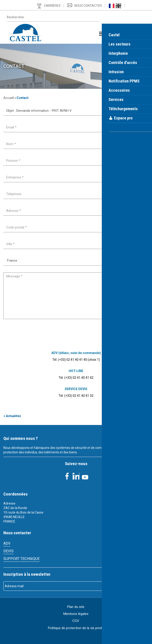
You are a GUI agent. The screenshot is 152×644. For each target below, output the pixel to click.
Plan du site (76, 607)
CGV (76, 621)
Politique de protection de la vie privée (76, 628)
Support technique (21, 559)
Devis (8, 551)
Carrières (52, 6)
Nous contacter (88, 6)
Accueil (9, 98)
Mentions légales (76, 614)
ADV (7, 543)
